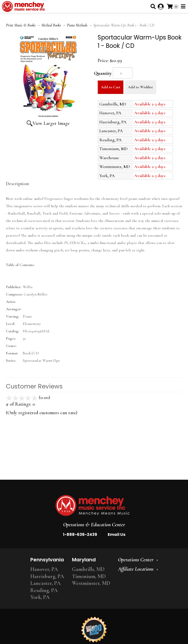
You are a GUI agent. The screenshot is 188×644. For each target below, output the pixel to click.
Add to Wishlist (140, 87)
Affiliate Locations (136, 569)
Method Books (51, 25)
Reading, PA (44, 590)
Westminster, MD (91, 583)
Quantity (103, 73)
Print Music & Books (21, 25)
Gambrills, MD (88, 569)
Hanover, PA (44, 569)
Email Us (117, 535)
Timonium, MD (89, 576)
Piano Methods (77, 25)
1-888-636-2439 (80, 535)
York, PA (40, 597)
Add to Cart (111, 87)
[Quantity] (123, 73)
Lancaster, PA (46, 583)
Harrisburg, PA (47, 576)
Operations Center (136, 560)
